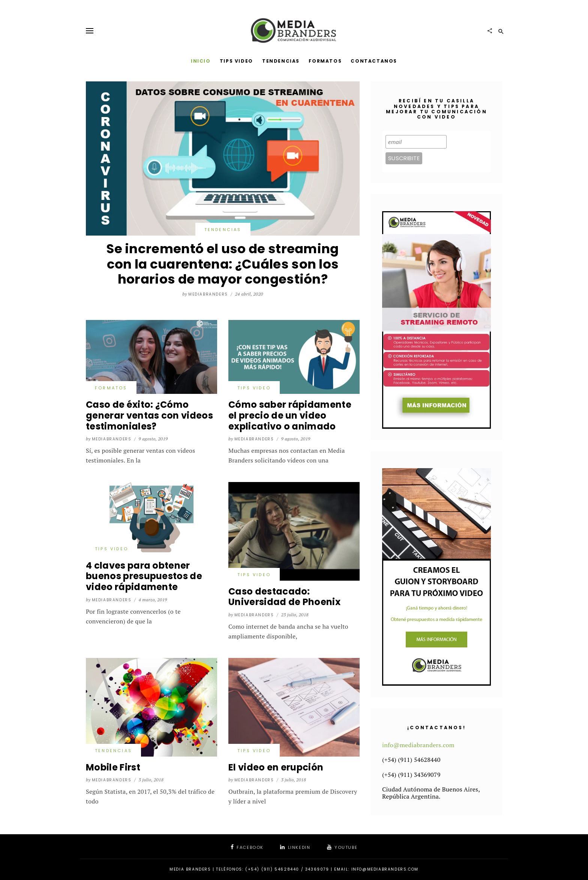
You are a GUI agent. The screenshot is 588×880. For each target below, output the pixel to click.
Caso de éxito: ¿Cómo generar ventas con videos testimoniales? (149, 415)
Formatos (325, 61)
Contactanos (374, 61)
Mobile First (113, 767)
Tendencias (281, 61)
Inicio (201, 61)
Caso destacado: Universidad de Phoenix (284, 597)
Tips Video (236, 61)
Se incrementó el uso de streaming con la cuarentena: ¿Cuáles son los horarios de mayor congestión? (223, 264)
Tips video (254, 388)
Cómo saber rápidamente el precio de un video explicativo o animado (290, 415)
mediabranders (208, 294)
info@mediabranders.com (418, 745)
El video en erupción (276, 767)
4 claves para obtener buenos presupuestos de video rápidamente (144, 576)
